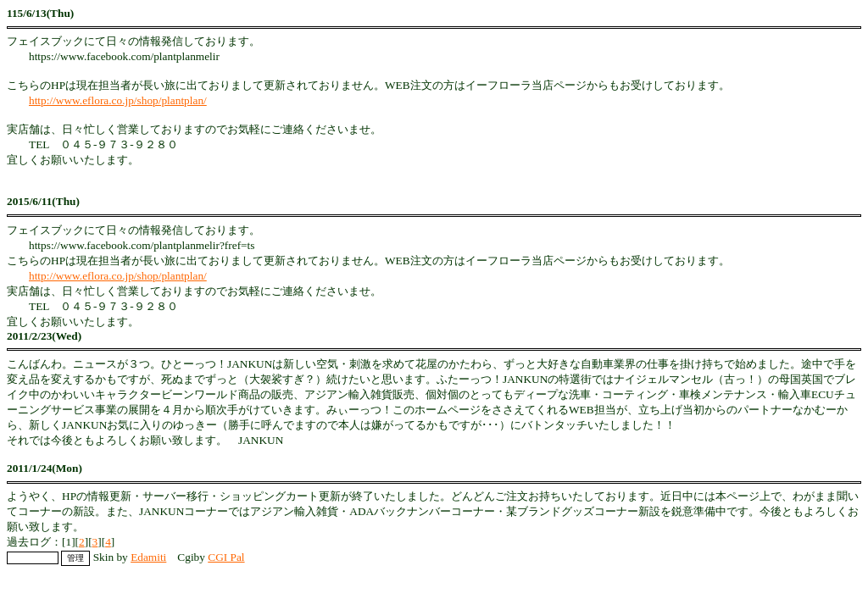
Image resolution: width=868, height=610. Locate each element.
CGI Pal (226, 557)
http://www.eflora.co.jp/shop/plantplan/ (118, 100)
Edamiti (148, 557)
